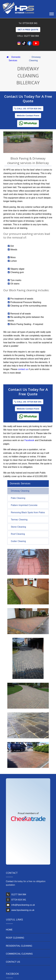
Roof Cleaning (18, 534)
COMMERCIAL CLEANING (19, 954)
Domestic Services (20, 483)
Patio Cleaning (18, 498)
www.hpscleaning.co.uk (23, 910)
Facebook (29, 440)
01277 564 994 (31, 36)
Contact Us (14, 96)
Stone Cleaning (18, 527)
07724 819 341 (30, 23)
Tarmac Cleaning (19, 520)
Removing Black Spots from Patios (28, 512)
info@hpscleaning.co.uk (23, 905)
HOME (9, 930)
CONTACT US (13, 962)
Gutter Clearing (18, 541)
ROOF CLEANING (15, 938)
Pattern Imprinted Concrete (24, 505)
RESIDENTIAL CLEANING (19, 946)
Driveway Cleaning (20, 491)
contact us (23, 369)
